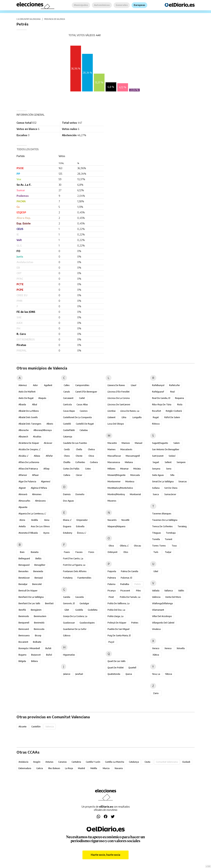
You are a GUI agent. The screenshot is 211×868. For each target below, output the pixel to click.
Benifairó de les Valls (29, 603)
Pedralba (125, 584)
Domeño (80, 494)
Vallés (181, 591)
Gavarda (80, 597)
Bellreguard (24, 558)
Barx (22, 552)
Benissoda (39, 629)
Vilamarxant (158, 610)
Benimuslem (40, 616)
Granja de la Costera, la (75, 616)
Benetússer (24, 578)
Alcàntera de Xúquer (29, 443)
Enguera (67, 526)
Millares (111, 469)
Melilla (94, 768)
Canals (67, 392)
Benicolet (37, 584)
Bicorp (38, 635)
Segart (156, 462)
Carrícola (67, 405)
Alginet (22, 488)
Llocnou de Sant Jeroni (119, 405)
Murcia (106, 768)
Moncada (135, 475)
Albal (35, 405)
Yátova (169, 674)
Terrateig (182, 526)
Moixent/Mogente (117, 475)
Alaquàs (42, 398)
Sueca (156, 494)
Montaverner (114, 481)
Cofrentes (80, 462)
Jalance (67, 674)
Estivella (80, 526)
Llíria (124, 417)
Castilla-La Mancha (115, 762)
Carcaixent (68, 398)
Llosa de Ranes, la (130, 411)
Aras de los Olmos (40, 526)
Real (172, 392)
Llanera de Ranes (116, 385)
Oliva (111, 546)
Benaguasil (24, 565)
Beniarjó (39, 578)
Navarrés (112, 520)
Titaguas (157, 533)
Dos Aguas (68, 501)
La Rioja (69, 768)
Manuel (139, 443)
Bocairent (23, 642)
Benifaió (49, 603)
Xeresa (168, 648)
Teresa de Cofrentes (162, 526)
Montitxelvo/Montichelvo (120, 488)
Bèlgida (22, 661)
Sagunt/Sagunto (160, 443)
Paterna (111, 584)
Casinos (84, 411)
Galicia (40, 768)
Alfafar (49, 456)
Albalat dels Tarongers (30, 424)
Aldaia (37, 456)
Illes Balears (54, 768)
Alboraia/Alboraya (43, 430)
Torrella (156, 539)
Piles (138, 591)
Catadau (84, 430)
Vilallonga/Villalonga (162, 603)
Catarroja (68, 437)
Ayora (46, 533)
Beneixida (38, 571)
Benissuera (24, 635)
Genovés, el (69, 603)
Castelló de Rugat (85, 424)
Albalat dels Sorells (28, 417)
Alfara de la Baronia (29, 462)
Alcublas (37, 437)
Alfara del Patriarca (28, 469)
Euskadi (186, 762)
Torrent (168, 539)
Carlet (82, 398)
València (156, 597)
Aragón (37, 762)
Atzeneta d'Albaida (28, 533)
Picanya (112, 591)
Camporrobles (82, 385)
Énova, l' (82, 533)
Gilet (67, 610)
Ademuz (23, 385)
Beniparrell (24, 623)
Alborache (24, 430)
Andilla (35, 520)
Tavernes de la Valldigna (165, 520)
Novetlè (125, 520)
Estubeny (68, 533)
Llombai (112, 411)
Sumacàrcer (170, 494)
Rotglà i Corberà (174, 411)
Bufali (48, 648)
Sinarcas (183, 481)
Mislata (137, 469)
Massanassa (114, 462)
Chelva (91, 449)
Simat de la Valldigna (163, 481)
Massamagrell (133, 456)
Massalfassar (114, 456)
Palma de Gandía (130, 571)
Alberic (50, 424)
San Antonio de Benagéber (166, 449)
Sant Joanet (158, 456)
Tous (174, 546)
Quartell (132, 668)
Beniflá (22, 610)
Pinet (111, 597)
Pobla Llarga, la (115, 616)
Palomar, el (126, 578)
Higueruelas (69, 655)
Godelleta (93, 610)
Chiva (91, 456)
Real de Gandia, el (161, 398)
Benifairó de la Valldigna (31, 597)
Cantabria (76, 762)
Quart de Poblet (116, 668)
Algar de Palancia (27, 481)
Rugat (156, 417)
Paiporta (112, 571)
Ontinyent (112, 552)
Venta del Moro (173, 597)
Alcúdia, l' (24, 456)
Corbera (94, 462)
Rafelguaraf (158, 392)
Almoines (37, 494)
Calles (67, 385)
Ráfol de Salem (172, 417)
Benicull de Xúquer (28, 591)
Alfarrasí (23, 475)
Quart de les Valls (117, 661)
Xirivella (181, 648)
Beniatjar (23, 584)
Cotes (88, 469)
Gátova (67, 635)
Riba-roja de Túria (162, 405)
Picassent (125, 591)
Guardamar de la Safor (75, 629)
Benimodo (24, 616)
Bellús (38, 558)
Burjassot (36, 655)
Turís (156, 552)
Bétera (34, 661)
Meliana (129, 462)
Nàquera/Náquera (116, 526)
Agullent (48, 385)
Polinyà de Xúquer (117, 623)
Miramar (124, 469)
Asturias (49, 762)
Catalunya (134, 762)
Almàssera (40, 501)
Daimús (67, 494)
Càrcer (79, 475)
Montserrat (135, 494)
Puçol (111, 642)
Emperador (82, 520)
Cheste (79, 456)
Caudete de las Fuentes (75, 443)
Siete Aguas (158, 475)
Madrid (81, 768)
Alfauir (35, 475)
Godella (79, 610)
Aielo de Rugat (26, 398)
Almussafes (24, 501)
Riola (180, 405)
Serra (169, 469)
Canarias (62, 762)
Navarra (119, 768)
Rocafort (157, 411)
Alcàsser (48, 443)
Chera (67, 456)
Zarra (156, 693)
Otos (126, 552)
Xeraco (156, 648)
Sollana (156, 488)
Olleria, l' (124, 546)
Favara (79, 552)
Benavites (24, 571)
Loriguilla (137, 417)
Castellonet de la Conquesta (77, 417)
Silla (172, 475)
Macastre (112, 443)
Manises (126, 443)
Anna (47, 520)
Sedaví (172, 456)
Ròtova (156, 424)
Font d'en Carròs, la (73, 558)
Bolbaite (37, 642)
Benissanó (24, 629)
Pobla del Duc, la (116, 610)
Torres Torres (159, 546)
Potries (135, 623)
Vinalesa (156, 629)
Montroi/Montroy (116, 494)
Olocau (137, 546)
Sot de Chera (171, 488)
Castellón (36, 727)
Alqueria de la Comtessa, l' (32, 514)
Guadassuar (69, 623)
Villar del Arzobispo (162, 616)
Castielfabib (69, 430)
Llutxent (111, 417)
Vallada (156, 591)
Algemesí (46, 481)
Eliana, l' (67, 520)
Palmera (112, 578)
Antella (22, 526)
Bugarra (22, 655)
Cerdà (67, 449)
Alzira (22, 520)
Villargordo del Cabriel (163, 623)
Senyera (156, 469)
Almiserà (23, 494)
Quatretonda (114, 674)
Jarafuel (79, 674)
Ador (35, 385)
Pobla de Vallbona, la (118, 603)
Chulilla (67, 462)
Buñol (49, 655)
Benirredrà (39, 623)
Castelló (67, 424)
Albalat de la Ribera (29, 411)
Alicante (23, 727)
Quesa (129, 674)
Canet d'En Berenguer (86, 392)
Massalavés (126, 449)
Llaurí (134, 385)
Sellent (168, 462)
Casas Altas (82, 405)
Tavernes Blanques (162, 514)
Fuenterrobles (84, 578)
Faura (67, 552)
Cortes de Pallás (71, 469)
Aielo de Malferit (27, 392)
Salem (177, 443)
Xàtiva (156, 655)
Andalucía (23, 762)
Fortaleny (68, 578)
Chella (79, 449)
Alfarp (46, 469)
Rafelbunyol (158, 385)
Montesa (130, 481)
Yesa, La (156, 674)
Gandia (67, 597)
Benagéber (40, 565)
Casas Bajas (69, 411)
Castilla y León (93, 762)
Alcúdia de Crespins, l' (30, 449)
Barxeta (35, 552)
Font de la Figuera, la (74, 565)
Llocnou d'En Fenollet (118, 392)
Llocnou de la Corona (119, 398)
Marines (112, 449)
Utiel (156, 571)
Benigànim (36, 610)
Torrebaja (171, 533)
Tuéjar (168, 552)
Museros (112, 501)
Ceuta (147, 762)
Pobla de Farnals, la (130, 597)
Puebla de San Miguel (118, 629)
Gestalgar (84, 603)
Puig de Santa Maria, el (119, 635)
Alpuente (23, 507)
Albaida (22, 405)
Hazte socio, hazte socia (105, 855)
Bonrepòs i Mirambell (29, 648)
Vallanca (169, 591)
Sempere (181, 462)
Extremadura (25, 768)
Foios (91, 552)
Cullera (67, 475)
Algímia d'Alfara (39, 488)
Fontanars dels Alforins (75, 571)
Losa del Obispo (116, 424)
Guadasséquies (87, 623)
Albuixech (23, 437)
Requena (179, 398)
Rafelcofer (174, 385)
